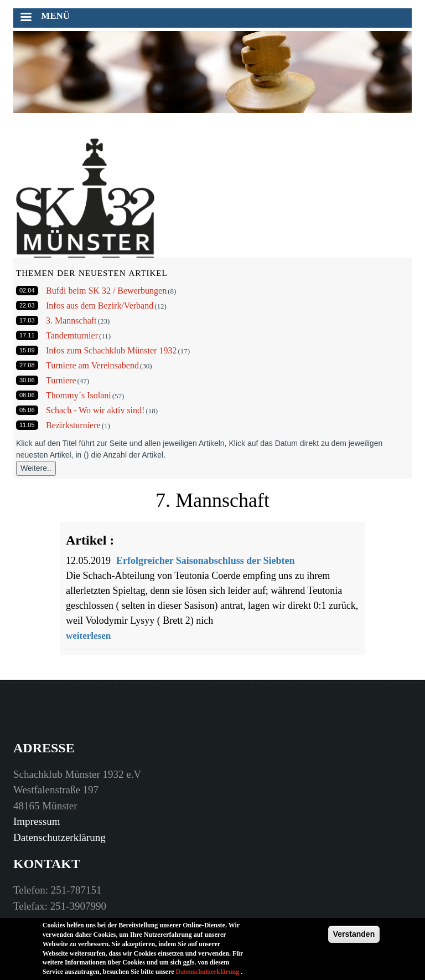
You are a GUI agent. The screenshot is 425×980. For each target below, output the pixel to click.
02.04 (27, 290)
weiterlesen (88, 636)
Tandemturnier (72, 335)
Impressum (37, 821)
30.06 (27, 380)
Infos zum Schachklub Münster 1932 (111, 350)
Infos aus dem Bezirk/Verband (100, 306)
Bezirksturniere (73, 425)
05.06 (27, 410)
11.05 (27, 425)
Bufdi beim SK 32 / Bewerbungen (106, 291)
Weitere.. (36, 468)
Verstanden (354, 935)
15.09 (27, 350)
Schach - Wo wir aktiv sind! (95, 410)
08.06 (27, 395)
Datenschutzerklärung (59, 837)
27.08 (27, 365)
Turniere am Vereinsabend (92, 365)
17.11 (27, 335)
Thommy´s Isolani (79, 395)
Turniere (61, 380)
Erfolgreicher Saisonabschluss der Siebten (206, 561)
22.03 (27, 305)
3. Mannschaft (71, 320)
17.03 (27, 320)
